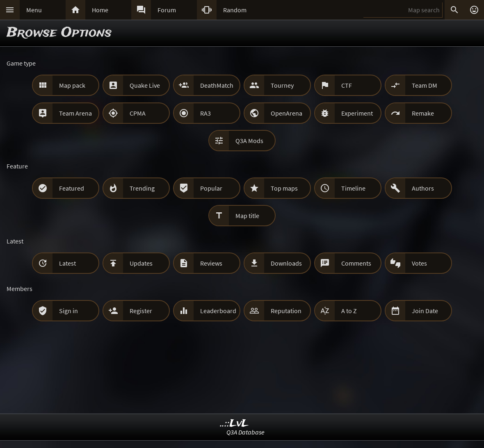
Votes (419, 263)
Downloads (286, 263)
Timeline (353, 188)
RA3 (205, 113)
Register (141, 311)
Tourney (282, 85)
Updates (141, 263)
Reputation (286, 311)
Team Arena (75, 113)
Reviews (211, 263)
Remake (423, 113)
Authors (423, 188)
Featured (72, 188)
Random (235, 10)
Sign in (68, 311)
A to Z (349, 311)
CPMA (138, 113)
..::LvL (234, 424)
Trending (142, 188)
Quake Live (145, 85)
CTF (347, 85)
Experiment (357, 113)
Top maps (284, 188)
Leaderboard (218, 311)
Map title (247, 216)
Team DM (425, 85)
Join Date (425, 311)
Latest (67, 263)
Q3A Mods (249, 141)
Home (100, 10)
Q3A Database (245, 432)
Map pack (72, 85)
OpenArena (287, 113)
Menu (34, 10)
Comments (356, 263)
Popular (211, 188)
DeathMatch (217, 85)
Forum (167, 10)
